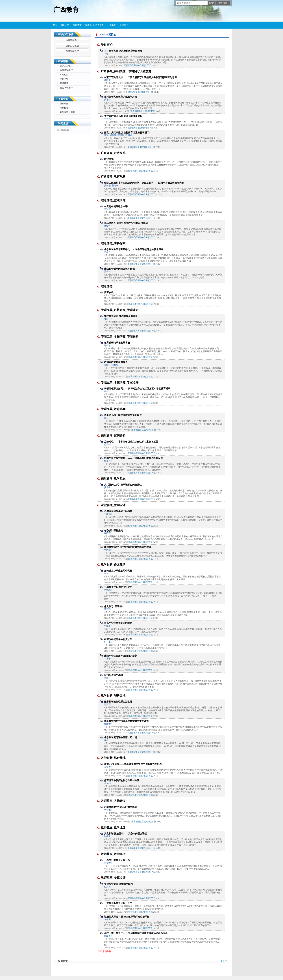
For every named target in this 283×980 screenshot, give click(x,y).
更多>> (224, 961)
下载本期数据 (105, 951)
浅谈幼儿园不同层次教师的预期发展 (123, 415)
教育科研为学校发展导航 (117, 343)
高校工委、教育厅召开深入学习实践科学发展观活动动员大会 (136, 933)
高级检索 (64, 83)
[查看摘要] (131, 65)
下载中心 (63, 99)
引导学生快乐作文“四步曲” (118, 587)
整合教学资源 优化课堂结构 (118, 884)
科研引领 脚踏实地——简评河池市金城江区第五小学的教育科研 (137, 389)
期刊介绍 (65, 25)
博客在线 (109, 292)
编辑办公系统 (72, 46)
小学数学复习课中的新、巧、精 (121, 737)
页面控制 (63, 961)
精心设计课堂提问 (114, 531)
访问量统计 (64, 123)
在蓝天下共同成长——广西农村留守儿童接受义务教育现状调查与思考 (141, 77)
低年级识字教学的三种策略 (118, 511)
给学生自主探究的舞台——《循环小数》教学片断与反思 (133, 458)
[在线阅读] (141, 65)
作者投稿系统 (72, 51)
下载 (149, 65)
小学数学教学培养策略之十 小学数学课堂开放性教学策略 (134, 249)
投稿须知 (64, 104)
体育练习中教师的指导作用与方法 (122, 780)
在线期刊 (63, 61)
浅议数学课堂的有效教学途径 (119, 269)
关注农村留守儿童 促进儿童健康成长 (123, 116)
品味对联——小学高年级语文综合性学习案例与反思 (131, 442)
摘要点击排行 (66, 66)
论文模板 (64, 108)
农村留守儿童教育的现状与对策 (121, 97)
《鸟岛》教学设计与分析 (117, 860)
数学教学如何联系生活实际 (118, 702)
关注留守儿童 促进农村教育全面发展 (123, 51)
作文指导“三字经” (114, 606)
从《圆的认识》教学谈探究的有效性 (123, 485)
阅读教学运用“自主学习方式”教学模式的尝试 (128, 547)
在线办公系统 (66, 34)
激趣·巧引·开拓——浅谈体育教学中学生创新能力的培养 (133, 764)
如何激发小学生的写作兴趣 (118, 571)
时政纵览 (109, 159)
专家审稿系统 (72, 40)
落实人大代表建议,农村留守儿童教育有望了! (127, 133)
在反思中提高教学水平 (116, 206)
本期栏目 (64, 75)
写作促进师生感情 (114, 675)
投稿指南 (77, 25)
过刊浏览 (64, 79)
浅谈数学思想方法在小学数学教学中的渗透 (126, 721)
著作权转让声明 (67, 112)
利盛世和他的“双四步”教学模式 (121, 807)
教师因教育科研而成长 (116, 362)
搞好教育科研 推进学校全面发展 (121, 316)
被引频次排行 (66, 70)
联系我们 (112, 25)
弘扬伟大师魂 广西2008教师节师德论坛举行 (127, 917)
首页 (55, 25)
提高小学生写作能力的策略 (118, 623)
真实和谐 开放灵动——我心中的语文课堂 (126, 834)
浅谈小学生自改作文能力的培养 (121, 656)
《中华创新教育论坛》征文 (118, 903)
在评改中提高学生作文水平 (118, 639)
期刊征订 (124, 25)
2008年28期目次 (107, 35)
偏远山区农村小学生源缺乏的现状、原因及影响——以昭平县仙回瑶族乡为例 (144, 183)
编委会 (88, 25)
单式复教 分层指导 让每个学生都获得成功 (126, 223)
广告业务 (100, 25)
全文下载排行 (66, 88)
